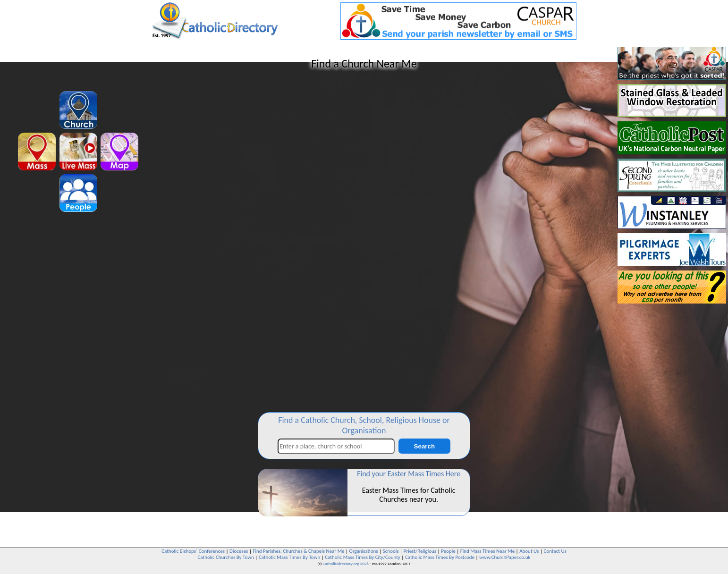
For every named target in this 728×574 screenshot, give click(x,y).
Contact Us (555, 551)
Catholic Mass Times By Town (289, 557)
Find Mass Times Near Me (487, 551)
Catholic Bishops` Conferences (193, 551)
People (448, 551)
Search (424, 446)
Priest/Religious (420, 551)
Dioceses (239, 551)
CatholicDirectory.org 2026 (346, 563)
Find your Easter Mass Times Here (409, 474)
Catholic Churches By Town (225, 557)
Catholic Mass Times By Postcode (440, 557)
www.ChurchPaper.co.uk (505, 557)
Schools (391, 551)
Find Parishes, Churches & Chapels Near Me (298, 551)
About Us (529, 551)
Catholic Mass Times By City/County (363, 557)
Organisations (364, 551)
